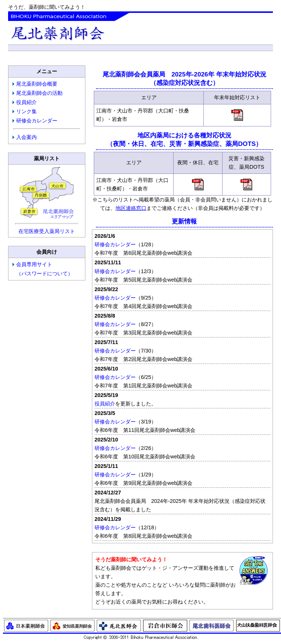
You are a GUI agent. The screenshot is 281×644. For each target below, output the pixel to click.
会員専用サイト (34, 264)
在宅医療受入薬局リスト (47, 231)
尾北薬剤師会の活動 (39, 93)
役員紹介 (26, 102)
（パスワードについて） (45, 273)
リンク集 (26, 111)
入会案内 (26, 137)
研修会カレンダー (37, 121)
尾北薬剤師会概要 (37, 84)
